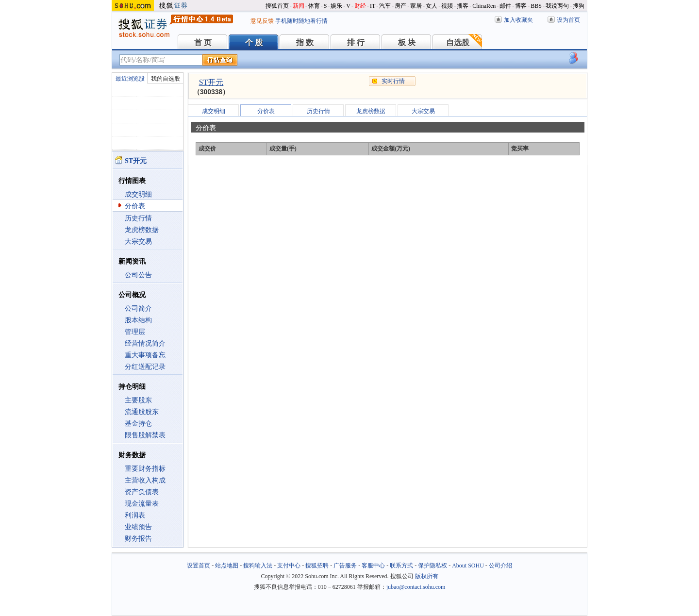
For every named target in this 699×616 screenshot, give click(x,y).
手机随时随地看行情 (301, 21)
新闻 (299, 6)
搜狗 (579, 6)
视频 (447, 6)
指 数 (305, 42)
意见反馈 (262, 21)
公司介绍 (500, 566)
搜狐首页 (277, 6)
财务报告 (138, 539)
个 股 (254, 42)
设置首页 (199, 566)
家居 (416, 6)
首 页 (203, 42)
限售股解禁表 (145, 435)
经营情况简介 (145, 343)
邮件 (505, 6)
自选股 (458, 42)
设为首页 (568, 20)
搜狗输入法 (258, 566)
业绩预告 (138, 527)
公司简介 (138, 308)
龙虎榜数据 (142, 230)
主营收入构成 (145, 480)
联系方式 (401, 566)
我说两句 (557, 6)
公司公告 (138, 275)
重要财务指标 (145, 469)
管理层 (135, 332)
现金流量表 (142, 504)
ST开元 (211, 82)
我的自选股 (166, 79)
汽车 (385, 6)
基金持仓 (138, 424)
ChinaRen (484, 6)
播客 (463, 6)
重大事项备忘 (145, 355)
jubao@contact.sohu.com (416, 587)
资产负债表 (142, 492)
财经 (360, 6)
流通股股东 (142, 412)
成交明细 (138, 194)
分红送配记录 (145, 367)
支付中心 (289, 566)
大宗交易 (138, 241)
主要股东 (138, 400)
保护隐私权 (433, 566)
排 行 (356, 42)
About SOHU (468, 566)
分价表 (135, 206)
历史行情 (138, 218)
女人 (432, 6)
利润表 (135, 515)
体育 (314, 6)
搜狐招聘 (317, 566)
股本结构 (138, 320)
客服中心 (373, 566)
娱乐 (336, 6)
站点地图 (227, 566)
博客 (521, 6)
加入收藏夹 (518, 20)
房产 (400, 6)
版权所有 (427, 576)
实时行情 (393, 81)
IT (373, 6)
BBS (536, 6)
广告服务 (345, 566)
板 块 (407, 42)
